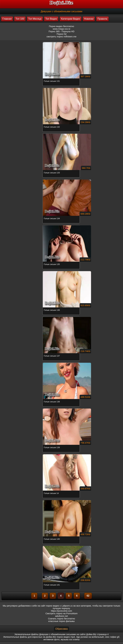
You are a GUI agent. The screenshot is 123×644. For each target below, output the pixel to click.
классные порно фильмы (61, 621)
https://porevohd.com (61, 611)
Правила (102, 19)
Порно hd (62, 34)
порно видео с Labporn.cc (59, 606)
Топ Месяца (35, 19)
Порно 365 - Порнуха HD (61, 31)
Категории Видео (71, 19)
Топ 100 (20, 19)
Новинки (89, 19)
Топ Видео (51, 19)
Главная (7, 19)
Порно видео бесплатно (62, 26)
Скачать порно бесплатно (62, 619)
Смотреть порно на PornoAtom (62, 613)
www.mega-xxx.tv (62, 29)
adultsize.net (61, 616)
